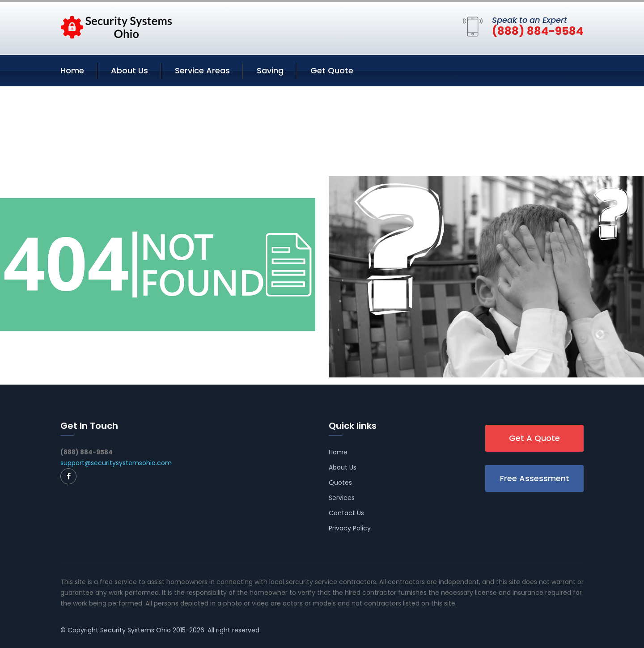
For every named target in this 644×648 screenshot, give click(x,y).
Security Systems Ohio (136, 630)
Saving (270, 70)
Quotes (340, 483)
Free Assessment (535, 478)
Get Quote (332, 70)
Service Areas (202, 70)
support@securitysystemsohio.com (116, 463)
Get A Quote (534, 438)
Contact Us (346, 513)
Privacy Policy (350, 528)
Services (342, 498)
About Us (129, 70)
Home (72, 70)
